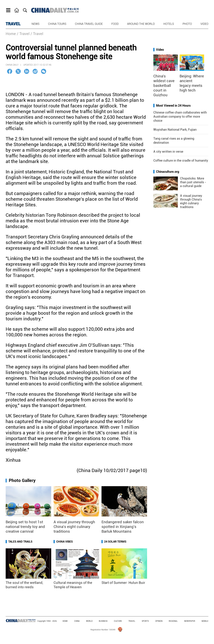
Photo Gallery (22, 480)
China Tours (57, 24)
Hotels (169, 24)
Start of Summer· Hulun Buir (123, 583)
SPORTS (145, 621)
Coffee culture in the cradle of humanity (181, 160)
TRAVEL (13, 24)
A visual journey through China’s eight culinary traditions (74, 527)
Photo (187, 24)
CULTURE (118, 621)
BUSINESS (103, 621)
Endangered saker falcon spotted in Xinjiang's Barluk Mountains (123, 527)
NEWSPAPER (190, 621)
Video (204, 24)
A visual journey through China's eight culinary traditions (191, 201)
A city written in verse (168, 152)
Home (11, 34)
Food (115, 24)
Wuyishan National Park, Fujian (175, 130)
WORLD (89, 621)
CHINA (77, 621)
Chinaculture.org (168, 172)
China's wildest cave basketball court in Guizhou (164, 86)
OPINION (159, 621)
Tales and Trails (20, 542)
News (36, 24)
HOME (65, 621)
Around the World (141, 24)
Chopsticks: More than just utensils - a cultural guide (193, 182)
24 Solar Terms (115, 542)
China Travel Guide (89, 24)
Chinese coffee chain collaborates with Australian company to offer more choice (180, 117)
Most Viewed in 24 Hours (173, 106)
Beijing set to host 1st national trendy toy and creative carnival (25, 527)
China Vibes (64, 542)
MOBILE (205, 621)
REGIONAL (173, 621)
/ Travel (23, 34)
